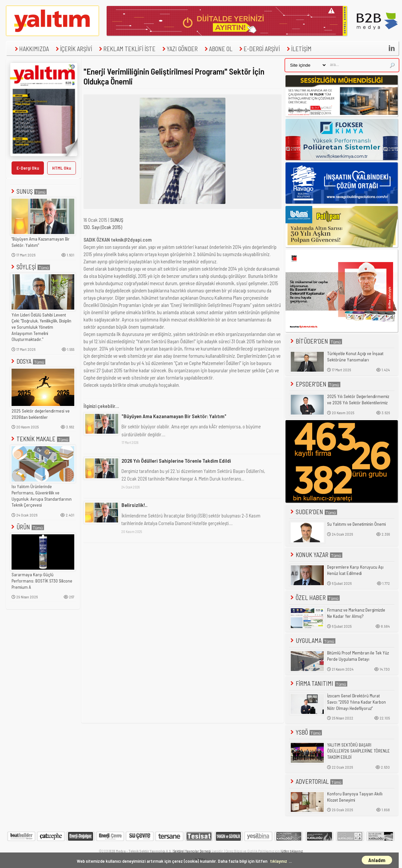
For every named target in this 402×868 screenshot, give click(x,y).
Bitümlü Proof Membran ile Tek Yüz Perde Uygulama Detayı (358, 656)
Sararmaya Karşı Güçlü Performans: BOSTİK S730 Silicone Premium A (42, 581)
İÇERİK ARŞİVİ (73, 49)
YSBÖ (306, 732)
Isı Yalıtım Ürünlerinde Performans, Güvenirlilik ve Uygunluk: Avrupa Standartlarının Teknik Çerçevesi (42, 496)
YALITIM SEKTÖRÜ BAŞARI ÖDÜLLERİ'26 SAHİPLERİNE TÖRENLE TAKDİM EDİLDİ (358, 751)
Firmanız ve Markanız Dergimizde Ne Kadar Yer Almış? (356, 613)
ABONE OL (218, 49)
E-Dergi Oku (28, 168)
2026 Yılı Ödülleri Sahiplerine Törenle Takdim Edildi (176, 461)
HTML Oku (62, 168)
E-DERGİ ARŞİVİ (259, 49)
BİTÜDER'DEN (316, 341)
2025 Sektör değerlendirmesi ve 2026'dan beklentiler (41, 414)
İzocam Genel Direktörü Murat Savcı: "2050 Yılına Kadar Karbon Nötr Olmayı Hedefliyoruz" (356, 702)
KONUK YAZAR (316, 555)
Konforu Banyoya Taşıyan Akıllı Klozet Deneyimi (355, 797)
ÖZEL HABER (315, 598)
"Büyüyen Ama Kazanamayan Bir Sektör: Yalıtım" (41, 242)
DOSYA (28, 361)
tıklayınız (279, 861)
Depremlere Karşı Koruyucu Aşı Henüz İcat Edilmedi (355, 570)
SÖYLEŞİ (30, 267)
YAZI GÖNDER (179, 49)
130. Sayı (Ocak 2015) (103, 227)
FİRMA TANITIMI (318, 683)
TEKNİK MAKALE (40, 439)
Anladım (377, 860)
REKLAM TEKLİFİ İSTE (126, 49)
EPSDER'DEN (315, 384)
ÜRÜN (27, 527)
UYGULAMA (312, 640)
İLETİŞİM (298, 49)
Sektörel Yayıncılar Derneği (192, 851)
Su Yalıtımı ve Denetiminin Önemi (356, 524)
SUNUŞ (28, 191)
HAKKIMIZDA (31, 49)
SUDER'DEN (313, 512)
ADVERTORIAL (316, 781)
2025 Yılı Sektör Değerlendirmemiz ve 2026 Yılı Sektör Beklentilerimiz (358, 400)
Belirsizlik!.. (134, 505)
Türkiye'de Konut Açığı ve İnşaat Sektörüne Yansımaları (355, 357)
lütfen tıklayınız (292, 851)
